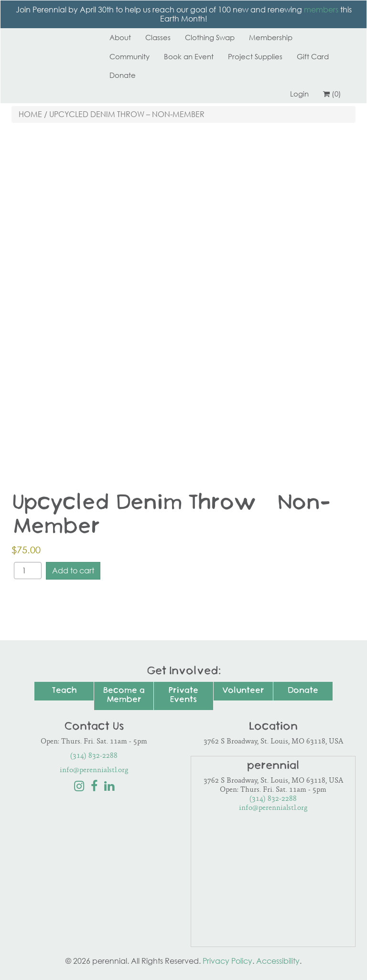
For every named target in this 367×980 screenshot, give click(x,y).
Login (299, 94)
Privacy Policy (227, 961)
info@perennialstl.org (94, 770)
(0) (332, 94)
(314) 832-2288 (94, 756)
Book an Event (189, 56)
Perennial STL (47, 37)
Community (130, 56)
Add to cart (73, 571)
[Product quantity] (28, 571)
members (321, 10)
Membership (271, 37)
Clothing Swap (210, 37)
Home (30, 114)
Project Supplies (255, 56)
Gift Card (313, 56)
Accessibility (278, 961)
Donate (123, 75)
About (120, 37)
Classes (158, 37)
